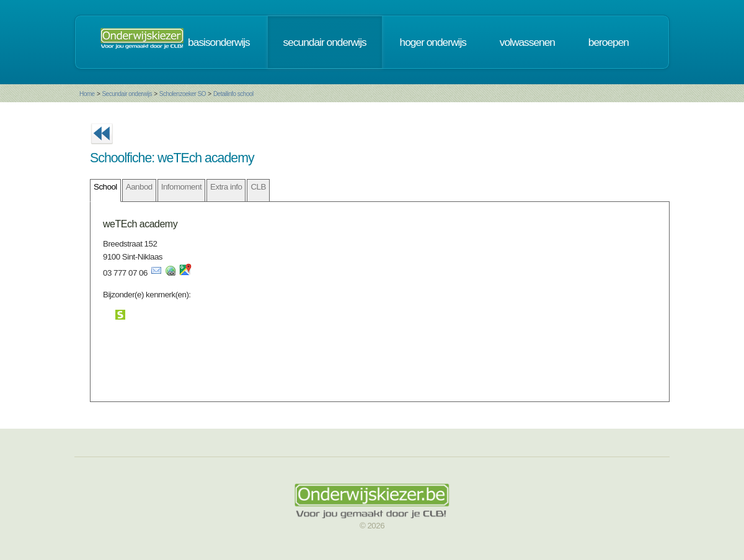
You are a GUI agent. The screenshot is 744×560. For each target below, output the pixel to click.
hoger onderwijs (433, 42)
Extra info (226, 187)
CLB (258, 187)
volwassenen (527, 42)
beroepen (609, 42)
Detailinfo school (233, 94)
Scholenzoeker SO (183, 94)
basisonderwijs (219, 42)
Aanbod (139, 187)
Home (87, 94)
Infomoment (181, 187)
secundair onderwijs (325, 42)
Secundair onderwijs (127, 94)
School (105, 187)
